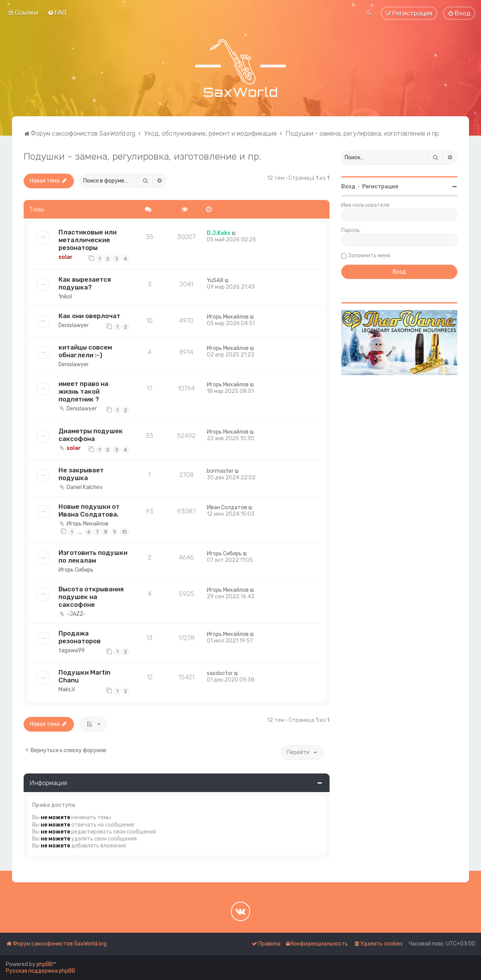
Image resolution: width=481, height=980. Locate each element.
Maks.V (67, 690)
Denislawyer (74, 325)
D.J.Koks (219, 233)
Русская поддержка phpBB (40, 971)
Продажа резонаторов (80, 637)
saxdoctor (220, 673)
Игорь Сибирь (76, 570)
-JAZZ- (76, 614)
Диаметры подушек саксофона (91, 435)
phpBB (45, 964)
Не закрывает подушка (81, 474)
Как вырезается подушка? (85, 283)
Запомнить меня (369, 256)
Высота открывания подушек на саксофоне (91, 597)
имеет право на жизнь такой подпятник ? (83, 391)
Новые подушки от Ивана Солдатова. (89, 510)
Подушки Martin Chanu (84, 676)
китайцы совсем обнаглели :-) (85, 351)
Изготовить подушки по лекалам (93, 556)
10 (125, 532)
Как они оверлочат (89, 316)
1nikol (65, 297)
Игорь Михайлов (228, 317)
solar (66, 257)
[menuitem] (57, 12)
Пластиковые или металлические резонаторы (88, 240)
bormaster (220, 471)
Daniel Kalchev (85, 487)
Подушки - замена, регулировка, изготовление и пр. (143, 156)
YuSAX (215, 280)
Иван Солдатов (227, 507)
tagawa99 (72, 650)
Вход (348, 187)
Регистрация (380, 187)
